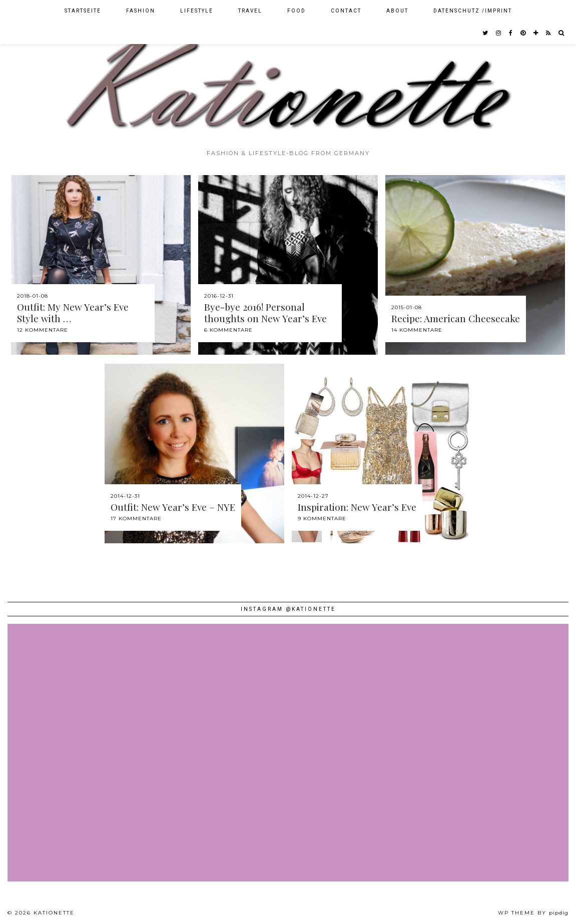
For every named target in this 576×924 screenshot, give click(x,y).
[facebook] (511, 33)
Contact (346, 11)
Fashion (141, 11)
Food (297, 11)
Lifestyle (197, 11)
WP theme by (533, 913)
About (397, 11)
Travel (250, 11)
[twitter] (486, 33)
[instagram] (499, 33)
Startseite (83, 11)
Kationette (54, 913)
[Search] (562, 33)
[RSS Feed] (549, 33)
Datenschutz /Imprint (473, 11)
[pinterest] (523, 33)
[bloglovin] (536, 33)
